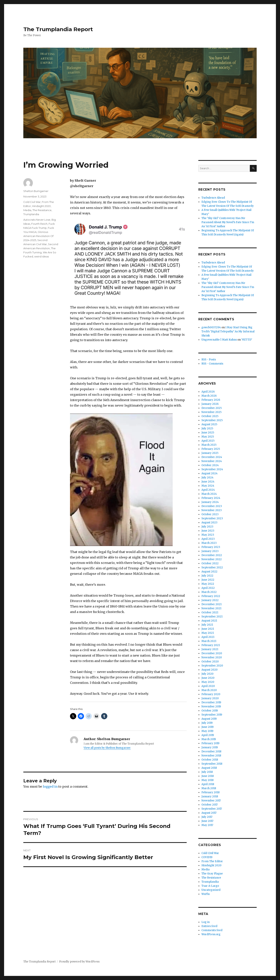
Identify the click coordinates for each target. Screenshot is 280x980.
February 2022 (211, 596)
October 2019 (210, 711)
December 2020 (212, 653)
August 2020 (210, 670)
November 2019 (211, 707)
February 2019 (210, 743)
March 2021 (209, 641)
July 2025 (207, 428)
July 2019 (207, 723)
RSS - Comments (212, 364)
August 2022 (209, 572)
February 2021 (211, 645)
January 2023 (210, 551)
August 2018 (209, 768)
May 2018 (207, 780)
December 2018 (211, 752)
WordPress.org (211, 934)
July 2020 (207, 674)
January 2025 (210, 453)
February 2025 (211, 449)
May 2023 (208, 535)
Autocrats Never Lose (37, 220)
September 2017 (212, 809)
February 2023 (211, 547)
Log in (206, 922)
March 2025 (209, 445)
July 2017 (207, 817)
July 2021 (207, 625)
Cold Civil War (32, 202)
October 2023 (210, 514)
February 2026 (211, 400)
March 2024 (209, 494)
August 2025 (209, 424)
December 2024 (212, 457)
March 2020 (209, 690)
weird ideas (42, 256)
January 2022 (210, 600)
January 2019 (210, 747)
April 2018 (208, 784)
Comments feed (212, 930)
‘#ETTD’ (247, 340)
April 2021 (208, 637)
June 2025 (208, 433)
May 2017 (207, 825)
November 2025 (211, 412)
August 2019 (209, 719)
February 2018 (210, 792)
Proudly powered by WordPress (79, 962)
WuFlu (206, 894)
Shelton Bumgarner (36, 191)
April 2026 (208, 392)
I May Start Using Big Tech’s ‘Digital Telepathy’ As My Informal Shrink (228, 332)
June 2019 (207, 727)
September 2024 (212, 469)
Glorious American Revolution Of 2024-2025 (38, 236)
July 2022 (207, 576)
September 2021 (212, 617)
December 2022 (212, 555)
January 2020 (210, 698)
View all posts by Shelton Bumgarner (107, 748)
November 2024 (212, 461)
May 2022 (208, 584)
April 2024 (208, 490)
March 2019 (209, 739)
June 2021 (208, 629)
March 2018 (209, 788)
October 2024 (210, 465)
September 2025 (212, 420)
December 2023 (212, 506)
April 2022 (208, 588)
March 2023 (209, 543)
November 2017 (211, 801)
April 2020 (208, 686)
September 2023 (212, 518)
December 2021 (211, 604)
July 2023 (207, 527)
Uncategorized (211, 890)
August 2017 (209, 813)
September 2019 (212, 715)
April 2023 (208, 539)
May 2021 (208, 633)
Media (27, 210)
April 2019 (208, 735)
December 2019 (211, 702)
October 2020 (210, 662)
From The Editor (212, 861)
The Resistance (42, 210)
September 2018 (212, 764)
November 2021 (211, 608)
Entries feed (209, 926)
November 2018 (211, 756)
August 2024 (210, 473)
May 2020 (208, 682)
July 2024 (207, 478)
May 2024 (208, 486)
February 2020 (211, 694)
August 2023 (209, 523)
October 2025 (210, 416)
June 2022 (208, 580)
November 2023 (212, 510)
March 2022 (209, 592)
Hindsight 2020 (41, 206)
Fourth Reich (39, 224)
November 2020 (212, 657)
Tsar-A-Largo (210, 886)
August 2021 (209, 621)
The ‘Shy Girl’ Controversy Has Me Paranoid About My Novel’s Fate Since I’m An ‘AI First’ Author (228, 222)
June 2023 (208, 531)
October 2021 (210, 612)
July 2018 (207, 772)
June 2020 (208, 678)
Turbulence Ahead (213, 198)
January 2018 (210, 796)
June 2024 (208, 482)
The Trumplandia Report (58, 29)
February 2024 (211, 498)
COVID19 (207, 857)
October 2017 (210, 805)
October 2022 (210, 563)
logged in (50, 786)
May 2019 (207, 731)
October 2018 (210, 760)
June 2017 (207, 821)
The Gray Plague (212, 874)
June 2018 (208, 776)
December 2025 (212, 408)
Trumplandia (31, 214)
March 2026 (209, 396)
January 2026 (210, 404)
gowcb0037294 (211, 327)
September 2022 (212, 567)
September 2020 (212, 666)
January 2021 (210, 649)
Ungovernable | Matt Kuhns (219, 340)
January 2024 (210, 502)
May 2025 (208, 437)
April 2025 (208, 441)
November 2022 (212, 559)
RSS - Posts (209, 360)
